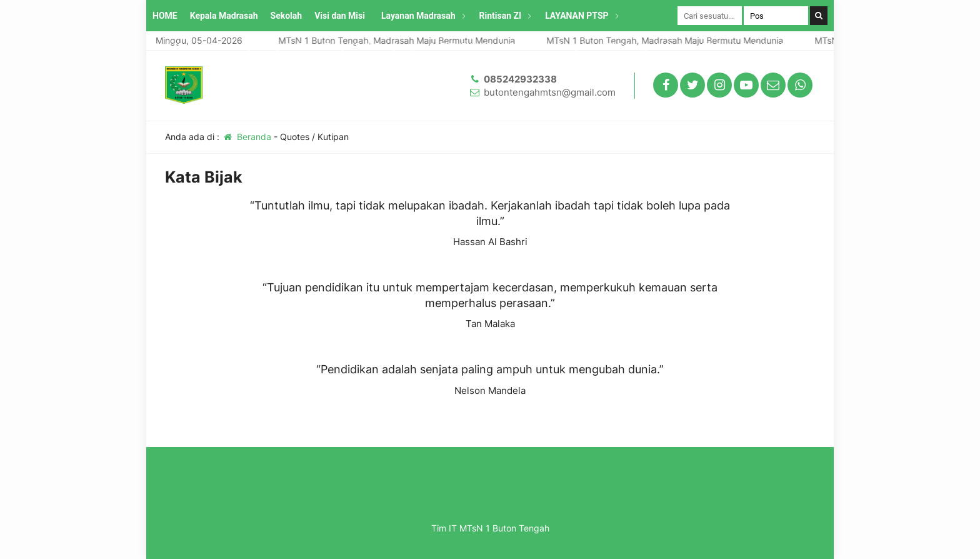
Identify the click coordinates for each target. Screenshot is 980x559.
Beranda (247, 137)
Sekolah (287, 16)
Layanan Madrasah (418, 16)
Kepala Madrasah (224, 16)
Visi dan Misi (340, 16)
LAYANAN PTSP (577, 16)
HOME (165, 16)
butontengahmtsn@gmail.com (550, 92)
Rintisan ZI (501, 16)
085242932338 (520, 79)
